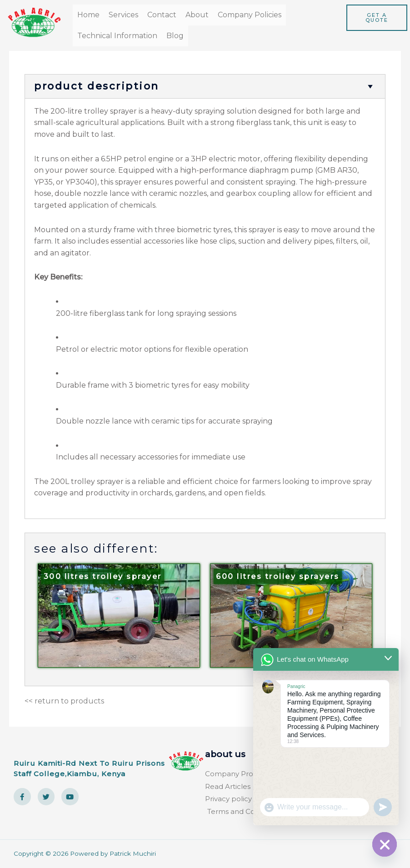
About (197, 15)
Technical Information (117, 36)
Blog (175, 36)
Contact (162, 15)
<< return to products (64, 701)
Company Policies (250, 15)
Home (88, 15)
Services (123, 15)
